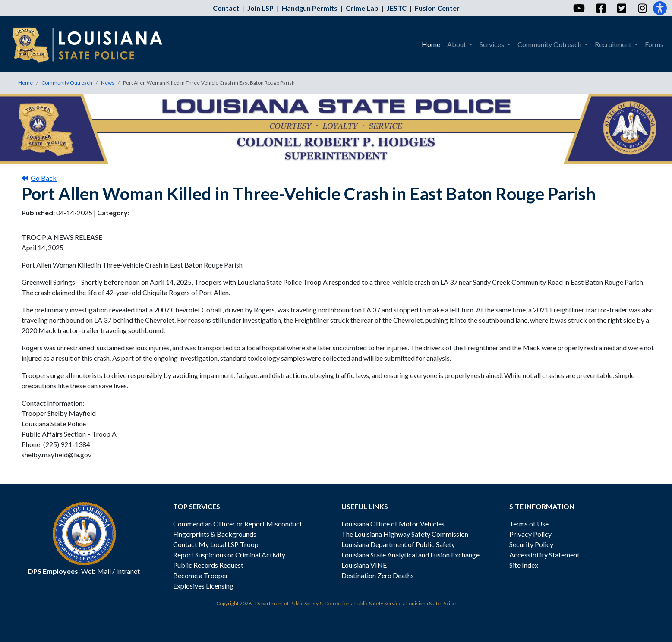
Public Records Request (208, 565)
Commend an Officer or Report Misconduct (238, 524)
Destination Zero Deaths (378, 575)
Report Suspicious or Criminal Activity (229, 555)
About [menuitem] (457, 44)
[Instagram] (642, 8)
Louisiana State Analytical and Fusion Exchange (410, 555)
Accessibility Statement (544, 555)
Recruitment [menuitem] (614, 44)
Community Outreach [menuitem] (550, 44)
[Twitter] (621, 8)
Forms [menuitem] (654, 44)
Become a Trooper (201, 575)
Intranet (128, 571)
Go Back (39, 178)
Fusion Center (437, 8)
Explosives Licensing (203, 586)
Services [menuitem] (492, 44)
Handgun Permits (310, 8)
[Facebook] (601, 8)
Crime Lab (362, 8)
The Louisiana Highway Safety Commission (405, 534)
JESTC (397, 8)
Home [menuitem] (431, 44)
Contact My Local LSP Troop (216, 544)
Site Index (524, 565)
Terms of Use (529, 524)
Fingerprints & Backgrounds (215, 534)
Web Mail (96, 571)
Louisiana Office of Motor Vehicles (393, 524)
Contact (226, 8)
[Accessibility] (660, 8)
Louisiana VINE (364, 565)
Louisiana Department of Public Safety (398, 544)
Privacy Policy (530, 534)
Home (25, 83)
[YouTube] (579, 8)
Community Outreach (67, 83)
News (108, 83)
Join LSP (260, 8)
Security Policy (531, 544)
